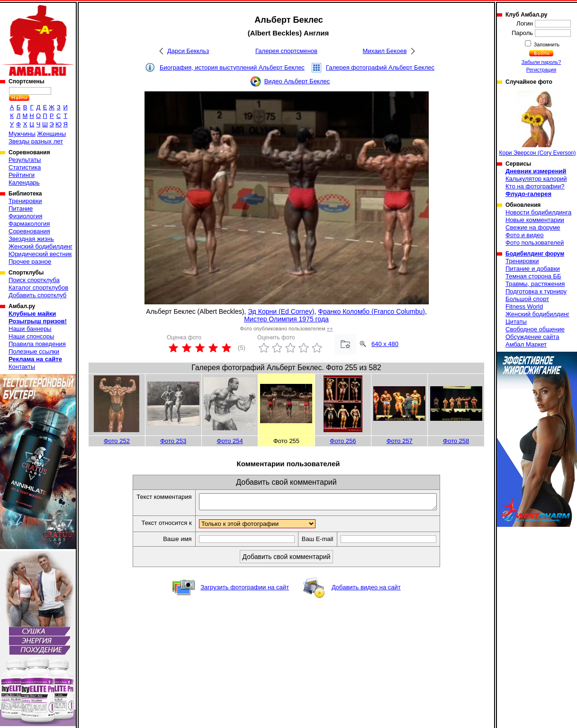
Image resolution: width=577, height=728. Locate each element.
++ (330, 328)
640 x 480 (385, 344)
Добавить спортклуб (37, 295)
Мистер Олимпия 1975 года (286, 319)
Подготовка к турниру (536, 291)
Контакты (22, 367)
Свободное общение (535, 329)
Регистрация (541, 70)
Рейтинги (22, 175)
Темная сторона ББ (533, 276)
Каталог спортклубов (38, 288)
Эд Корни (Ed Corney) (281, 311)
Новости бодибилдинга (538, 212)
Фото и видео (525, 235)
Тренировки (25, 201)
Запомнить (546, 44)
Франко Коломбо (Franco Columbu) (371, 311)
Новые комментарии (535, 220)
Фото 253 (173, 441)
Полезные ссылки (34, 351)
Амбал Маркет (526, 344)
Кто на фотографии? (535, 186)
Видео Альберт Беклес (297, 81)
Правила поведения (37, 344)
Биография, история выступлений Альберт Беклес (232, 67)
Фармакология (29, 224)
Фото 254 (230, 441)
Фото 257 (400, 441)
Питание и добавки (533, 269)
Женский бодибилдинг (41, 246)
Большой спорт (527, 299)
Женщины (51, 134)
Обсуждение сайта (532, 337)
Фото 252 (117, 441)
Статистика (25, 167)
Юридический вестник (40, 254)
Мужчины (22, 134)
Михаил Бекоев (384, 51)
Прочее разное (30, 262)
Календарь (24, 182)
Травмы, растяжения (535, 284)
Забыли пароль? (541, 62)
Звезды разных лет (36, 141)
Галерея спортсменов (286, 51)
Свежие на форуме (533, 227)
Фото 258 (456, 441)
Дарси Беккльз (188, 51)
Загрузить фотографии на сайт (245, 590)
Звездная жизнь (31, 239)
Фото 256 (343, 441)
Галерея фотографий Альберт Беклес (380, 67)
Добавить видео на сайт (366, 590)
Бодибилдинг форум (535, 254)
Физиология (25, 216)
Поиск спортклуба (34, 280)
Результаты (25, 160)
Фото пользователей (535, 243)
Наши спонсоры (31, 336)
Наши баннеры (30, 329)
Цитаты (516, 322)
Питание (21, 209)
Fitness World (524, 306)
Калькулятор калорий (536, 179)
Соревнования (29, 231)
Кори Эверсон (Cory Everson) (537, 123)
